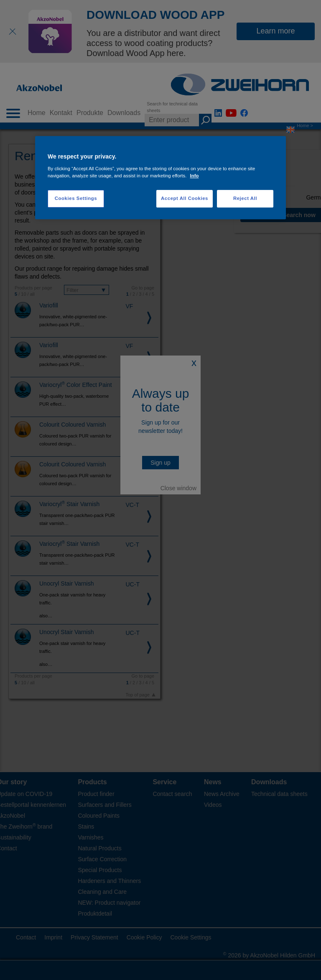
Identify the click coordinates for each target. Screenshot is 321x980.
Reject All (245, 198)
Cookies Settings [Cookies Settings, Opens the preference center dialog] (76, 198)
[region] (160, 178)
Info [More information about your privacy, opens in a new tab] (195, 176)
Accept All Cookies (185, 198)
